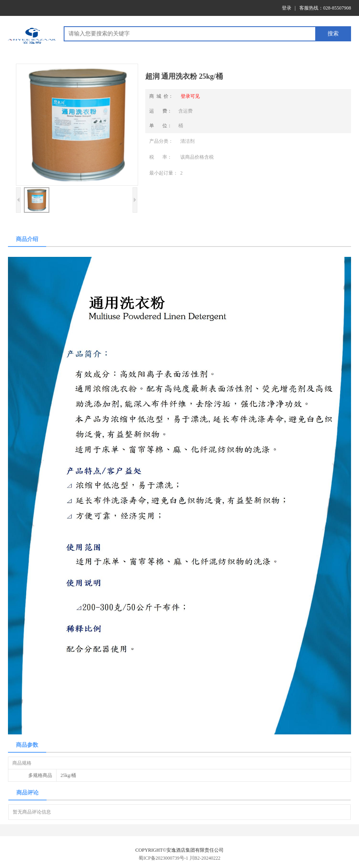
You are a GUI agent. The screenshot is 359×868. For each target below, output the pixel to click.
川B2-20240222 (205, 858)
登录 (287, 8)
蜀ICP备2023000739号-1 (163, 858)
